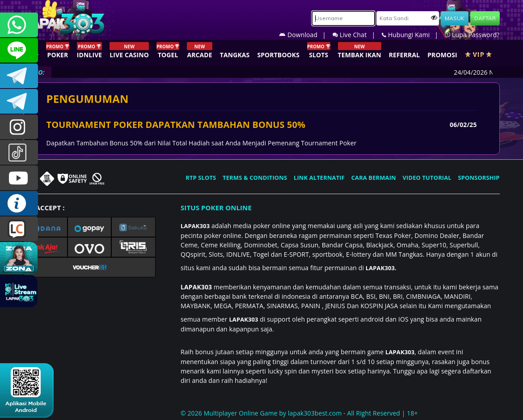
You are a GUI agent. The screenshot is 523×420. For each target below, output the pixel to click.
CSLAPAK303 (19, 50)
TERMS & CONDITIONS (255, 178)
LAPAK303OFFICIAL (19, 76)
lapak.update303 (19, 127)
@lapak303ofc (19, 152)
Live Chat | (357, 35)
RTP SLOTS (201, 178)
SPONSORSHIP (479, 178)
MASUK (455, 18)
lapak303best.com (315, 413)
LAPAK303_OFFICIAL (19, 101)
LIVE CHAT (19, 229)
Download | (306, 35)
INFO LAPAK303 (19, 203)
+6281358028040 (19, 25)
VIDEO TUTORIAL (427, 178)
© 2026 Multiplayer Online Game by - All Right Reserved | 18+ (299, 413)
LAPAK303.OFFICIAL (19, 178)
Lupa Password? (472, 35)
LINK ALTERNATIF (319, 178)
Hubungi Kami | (413, 35)
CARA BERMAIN (374, 178)
